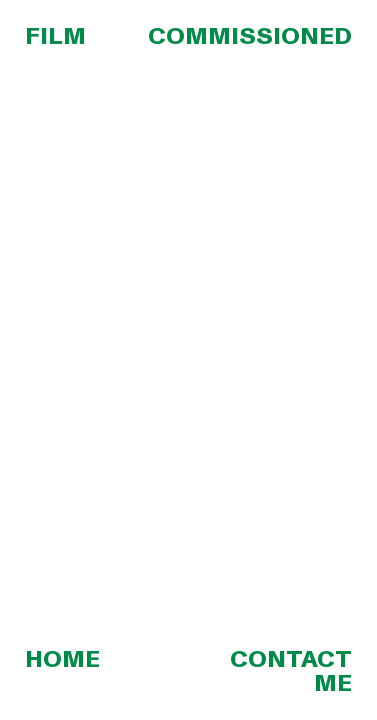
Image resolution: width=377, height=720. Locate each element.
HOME (62, 659)
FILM (55, 36)
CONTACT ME (291, 671)
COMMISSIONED (250, 36)
